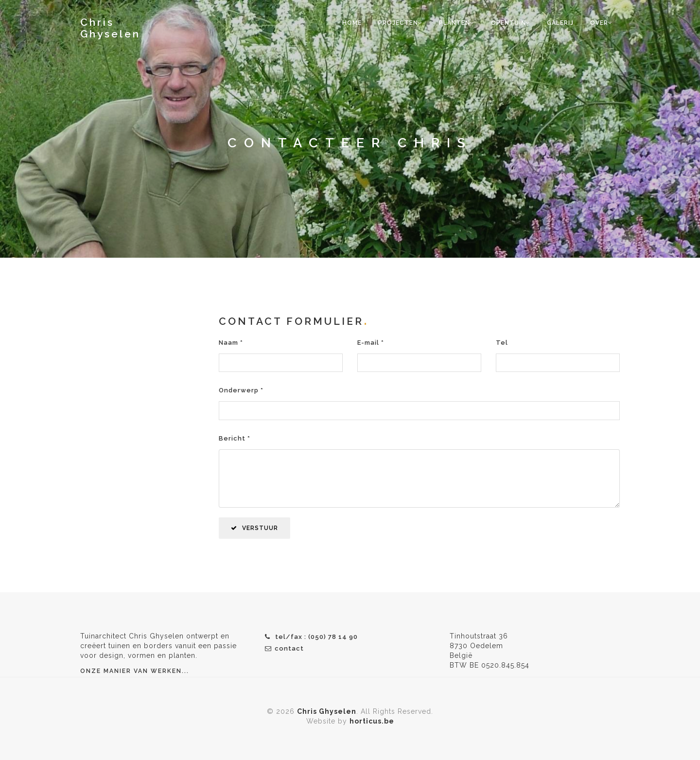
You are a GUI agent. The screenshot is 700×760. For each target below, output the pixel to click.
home (352, 23)
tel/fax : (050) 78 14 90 (311, 637)
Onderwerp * (241, 390)
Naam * (231, 343)
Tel (502, 343)
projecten (400, 23)
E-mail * (371, 343)
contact (284, 648)
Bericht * (235, 438)
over (601, 23)
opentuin (511, 23)
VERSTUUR (254, 528)
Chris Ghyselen (110, 28)
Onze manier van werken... (135, 671)
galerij (560, 23)
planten (457, 23)
